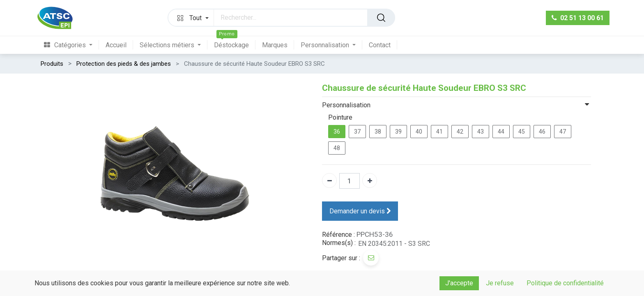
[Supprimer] (329, 180)
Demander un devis (360, 211)
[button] (191, 18)
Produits (52, 64)
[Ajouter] (370, 180)
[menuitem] (71, 45)
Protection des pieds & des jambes (124, 64)
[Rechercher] (381, 18)
